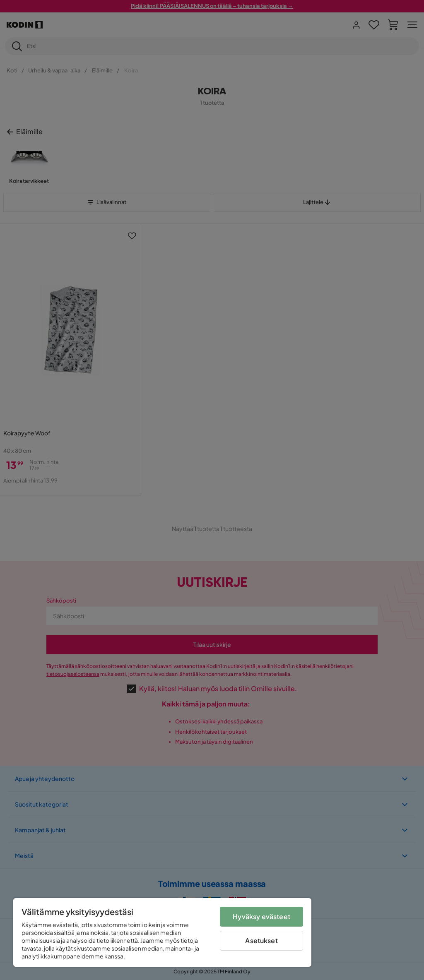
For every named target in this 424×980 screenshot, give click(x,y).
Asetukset (261, 940)
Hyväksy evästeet (261, 916)
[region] (162, 932)
